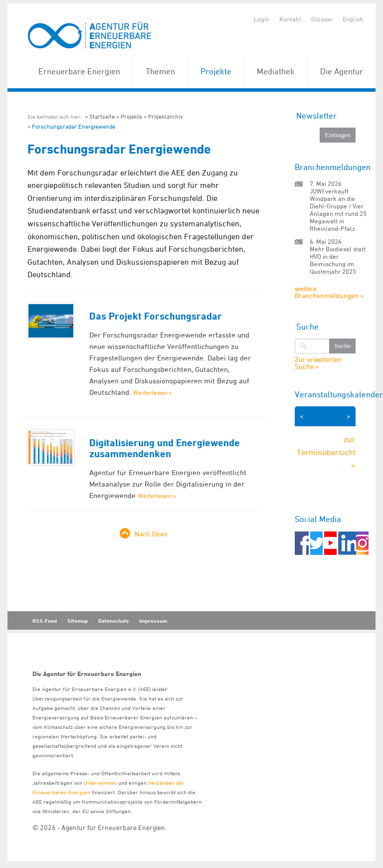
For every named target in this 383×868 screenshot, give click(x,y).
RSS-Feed (45, 621)
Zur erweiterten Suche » (318, 363)
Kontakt (290, 19)
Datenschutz (113, 621)
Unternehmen (100, 782)
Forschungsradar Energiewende (74, 126)
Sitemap (78, 621)
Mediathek (276, 71)
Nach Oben (151, 534)
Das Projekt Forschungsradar (156, 316)
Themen (160, 71)
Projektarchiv (166, 116)
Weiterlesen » (153, 392)
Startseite (102, 116)
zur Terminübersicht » (326, 452)
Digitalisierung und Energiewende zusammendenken (165, 448)
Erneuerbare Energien (79, 71)
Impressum (153, 621)
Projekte (216, 71)
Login (262, 19)
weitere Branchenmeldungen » (329, 292)
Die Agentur (342, 71)
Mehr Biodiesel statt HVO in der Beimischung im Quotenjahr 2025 (338, 260)
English (353, 19)
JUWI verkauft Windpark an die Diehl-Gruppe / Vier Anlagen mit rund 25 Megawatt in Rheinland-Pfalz (338, 210)
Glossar (322, 19)
